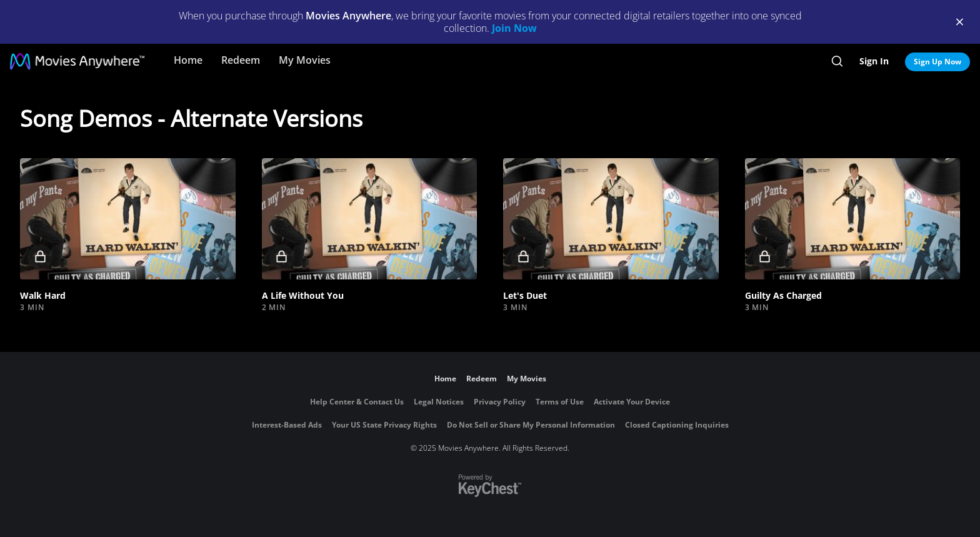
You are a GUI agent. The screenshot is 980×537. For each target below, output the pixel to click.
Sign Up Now (937, 62)
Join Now (514, 28)
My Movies (305, 60)
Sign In (874, 61)
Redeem (241, 60)
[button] (128, 219)
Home (188, 60)
